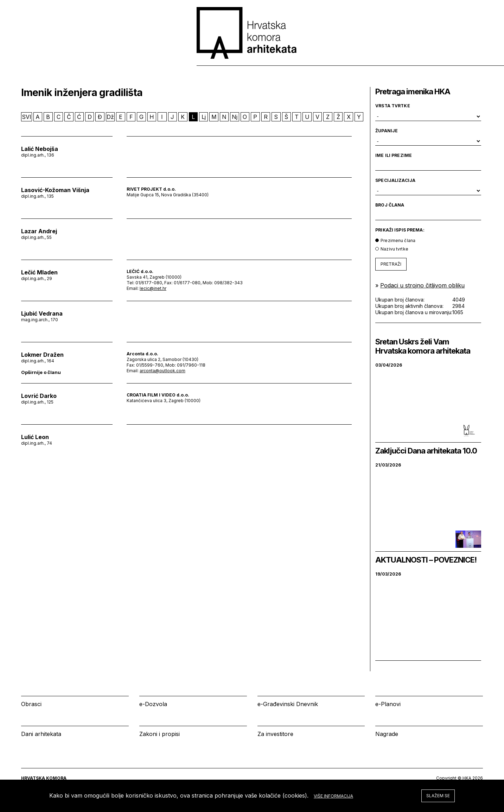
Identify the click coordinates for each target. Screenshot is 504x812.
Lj (204, 117)
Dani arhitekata (41, 734)
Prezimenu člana (398, 240)
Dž (110, 117)
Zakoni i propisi (160, 734)
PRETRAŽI (391, 264)
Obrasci (31, 704)
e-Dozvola (153, 704)
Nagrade (387, 734)
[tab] (466, 66)
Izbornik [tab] (342, 66)
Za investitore (275, 734)
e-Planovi (388, 704)
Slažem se (438, 796)
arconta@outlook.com (162, 371)
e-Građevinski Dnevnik (288, 704)
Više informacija (333, 796)
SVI (27, 117)
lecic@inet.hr (153, 288)
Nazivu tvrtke (394, 249)
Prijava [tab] (433, 66)
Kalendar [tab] (388, 66)
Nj (235, 117)
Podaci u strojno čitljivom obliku (422, 285)
